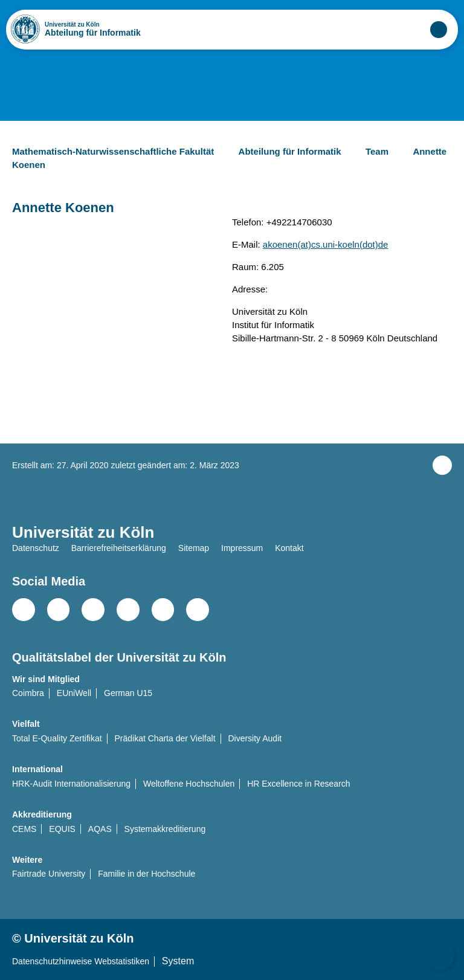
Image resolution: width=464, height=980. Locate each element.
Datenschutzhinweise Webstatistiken (81, 961)
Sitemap (194, 548)
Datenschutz (36, 548)
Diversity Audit (255, 738)
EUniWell (74, 693)
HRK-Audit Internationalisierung (71, 784)
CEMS (24, 829)
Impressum (242, 548)
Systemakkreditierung (165, 829)
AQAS (100, 829)
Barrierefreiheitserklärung (119, 548)
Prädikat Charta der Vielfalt (165, 738)
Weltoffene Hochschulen (189, 784)
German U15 (128, 693)
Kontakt (289, 548)
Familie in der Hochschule (147, 874)
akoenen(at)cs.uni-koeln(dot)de (326, 244)
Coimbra (28, 693)
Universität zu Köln (92, 25)
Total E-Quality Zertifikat (57, 738)
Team (387, 151)
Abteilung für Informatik (93, 33)
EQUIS (62, 829)
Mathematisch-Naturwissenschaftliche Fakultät (123, 151)
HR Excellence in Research (298, 784)
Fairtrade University (49, 874)
